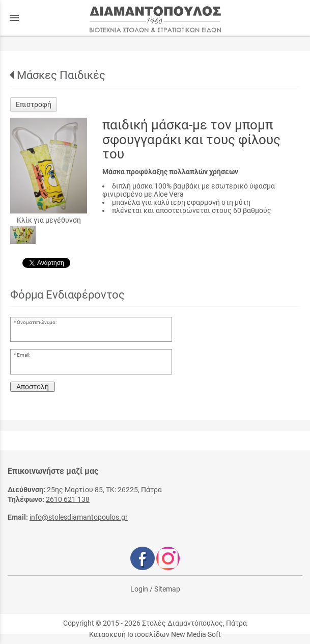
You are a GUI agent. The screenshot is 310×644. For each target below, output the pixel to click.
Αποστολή (33, 387)
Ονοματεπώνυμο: (37, 322)
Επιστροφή (34, 104)
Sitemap (167, 589)
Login (139, 589)
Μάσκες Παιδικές (61, 75)
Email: (23, 355)
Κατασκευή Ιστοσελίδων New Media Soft (155, 634)
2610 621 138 (68, 499)
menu (14, 18)
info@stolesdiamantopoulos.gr (79, 517)
